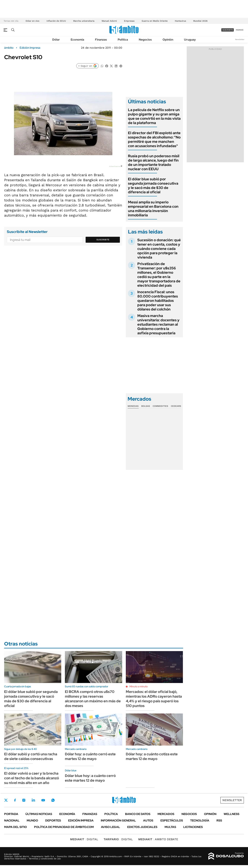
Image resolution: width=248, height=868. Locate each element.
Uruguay (190, 40)
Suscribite (103, 240)
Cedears (176, 406)
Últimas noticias (39, 814)
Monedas (133, 406)
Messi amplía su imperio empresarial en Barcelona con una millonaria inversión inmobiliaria (153, 209)
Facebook (15, 800)
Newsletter (240, 39)
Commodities (160, 406)
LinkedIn (33, 800)
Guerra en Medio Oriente (155, 21)
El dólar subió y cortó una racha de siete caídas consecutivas (31, 756)
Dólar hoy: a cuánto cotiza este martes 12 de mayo (152, 756)
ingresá (240, 30)
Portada (11, 814)
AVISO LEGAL (110, 827)
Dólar (56, 40)
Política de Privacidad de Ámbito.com (64, 827)
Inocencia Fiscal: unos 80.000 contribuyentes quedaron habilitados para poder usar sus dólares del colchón (158, 301)
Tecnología (200, 820)
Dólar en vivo (32, 21)
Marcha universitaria (84, 21)
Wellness (232, 814)
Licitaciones (193, 827)
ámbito (9, 48)
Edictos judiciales (142, 827)
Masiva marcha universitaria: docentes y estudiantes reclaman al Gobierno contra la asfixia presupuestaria (158, 324)
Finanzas (101, 40)
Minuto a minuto (139, 686)
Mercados (166, 814)
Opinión (168, 40)
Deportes (53, 820)
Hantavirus (180, 21)
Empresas (129, 21)
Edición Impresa (81, 820)
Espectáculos (172, 820)
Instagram (24, 800)
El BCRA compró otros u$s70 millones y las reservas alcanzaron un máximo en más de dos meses (93, 699)
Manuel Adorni (109, 21)
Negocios (145, 40)
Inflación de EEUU (56, 21)
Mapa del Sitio (15, 827)
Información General (118, 820)
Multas (170, 827)
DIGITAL (84, 839)
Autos (148, 820)
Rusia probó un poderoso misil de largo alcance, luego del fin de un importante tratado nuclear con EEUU (154, 162)
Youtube (43, 800)
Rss (219, 820)
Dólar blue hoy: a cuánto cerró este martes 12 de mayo (90, 778)
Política (123, 40)
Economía (77, 40)
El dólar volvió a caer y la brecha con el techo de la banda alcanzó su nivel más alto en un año (32, 778)
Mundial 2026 (200, 21)
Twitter (6, 800)
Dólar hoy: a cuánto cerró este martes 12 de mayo (90, 756)
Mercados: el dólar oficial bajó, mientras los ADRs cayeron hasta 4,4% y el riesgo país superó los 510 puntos (154, 699)
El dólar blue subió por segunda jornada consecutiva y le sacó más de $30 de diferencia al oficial (153, 186)
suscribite (228, 30)
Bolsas (146, 406)
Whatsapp (53, 800)
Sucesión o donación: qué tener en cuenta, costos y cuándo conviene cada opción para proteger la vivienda (159, 249)
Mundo (32, 820)
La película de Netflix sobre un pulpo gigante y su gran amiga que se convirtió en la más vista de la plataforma (154, 116)
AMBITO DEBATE (158, 839)
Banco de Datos (138, 814)
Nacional (12, 820)
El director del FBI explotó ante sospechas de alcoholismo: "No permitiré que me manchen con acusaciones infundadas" (154, 139)
